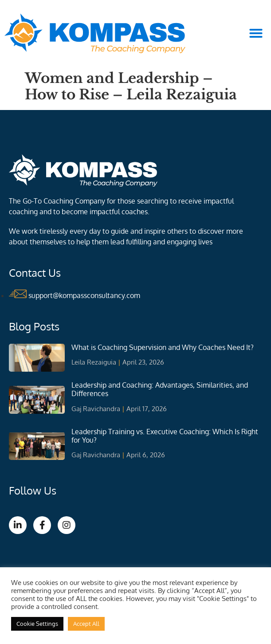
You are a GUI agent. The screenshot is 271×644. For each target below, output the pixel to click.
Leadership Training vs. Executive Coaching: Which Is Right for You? (165, 436)
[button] (256, 33)
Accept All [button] (86, 624)
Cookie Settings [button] (37, 624)
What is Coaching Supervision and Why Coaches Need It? (163, 347)
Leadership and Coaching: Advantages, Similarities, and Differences (160, 389)
